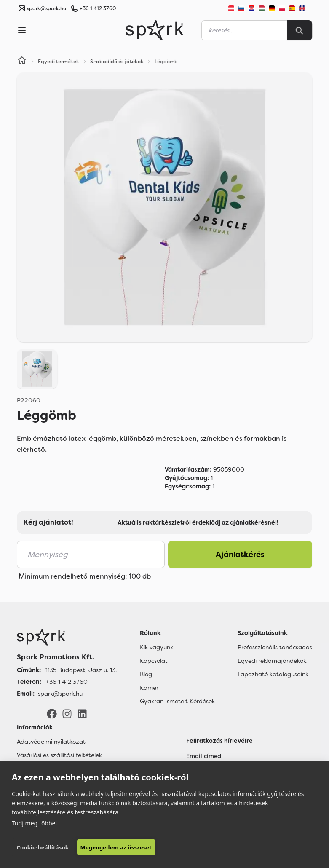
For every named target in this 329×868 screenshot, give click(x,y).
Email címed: (205, 756)
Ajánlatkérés (240, 555)
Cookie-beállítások (43, 847)
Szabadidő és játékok (117, 62)
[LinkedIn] (82, 713)
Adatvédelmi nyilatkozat (51, 742)
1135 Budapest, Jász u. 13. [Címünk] (81, 670)
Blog (146, 674)
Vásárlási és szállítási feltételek (59, 755)
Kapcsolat (154, 661)
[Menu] (22, 30)
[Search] (300, 30)
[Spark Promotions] (155, 30)
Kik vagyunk (156, 647)
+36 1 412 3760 (98, 8)
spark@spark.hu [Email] (60, 694)
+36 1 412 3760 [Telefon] (67, 682)
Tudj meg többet (35, 823)
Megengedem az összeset (116, 847)
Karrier (149, 688)
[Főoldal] (67, 637)
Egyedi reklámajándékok (272, 661)
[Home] (22, 62)
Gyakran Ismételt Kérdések (177, 701)
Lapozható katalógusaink (273, 674)
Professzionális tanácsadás (275, 647)
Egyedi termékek (59, 62)
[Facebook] (52, 713)
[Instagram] (67, 713)
